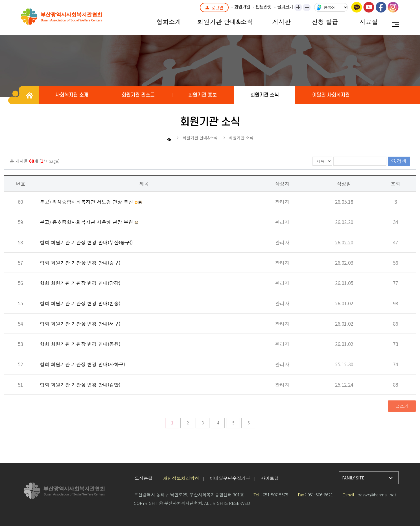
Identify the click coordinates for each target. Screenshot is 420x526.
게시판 (281, 21)
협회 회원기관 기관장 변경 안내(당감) (80, 283)
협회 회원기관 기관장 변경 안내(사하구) (82, 364)
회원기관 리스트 (138, 95)
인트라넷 (264, 7)
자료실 (369, 21)
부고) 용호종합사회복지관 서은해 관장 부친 (87, 222)
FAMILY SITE (353, 478)
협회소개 (169, 21)
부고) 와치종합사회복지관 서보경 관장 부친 (87, 202)
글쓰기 (402, 406)
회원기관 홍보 (203, 95)
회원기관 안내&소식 (225, 21)
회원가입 (242, 7)
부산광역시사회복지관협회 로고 (75, 20)
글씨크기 (285, 7)
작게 (309, 8)
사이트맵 (270, 478)
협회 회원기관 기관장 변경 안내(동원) (80, 344)
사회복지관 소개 (72, 95)
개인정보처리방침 (181, 478)
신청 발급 (325, 21)
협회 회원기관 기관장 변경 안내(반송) (80, 303)
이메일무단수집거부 (230, 478)
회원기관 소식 (265, 95)
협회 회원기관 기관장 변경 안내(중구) (80, 263)
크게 (299, 8)
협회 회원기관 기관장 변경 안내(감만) (80, 384)
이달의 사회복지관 (331, 95)
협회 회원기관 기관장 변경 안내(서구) (80, 324)
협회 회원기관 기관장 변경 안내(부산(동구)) (86, 242)
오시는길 (143, 478)
